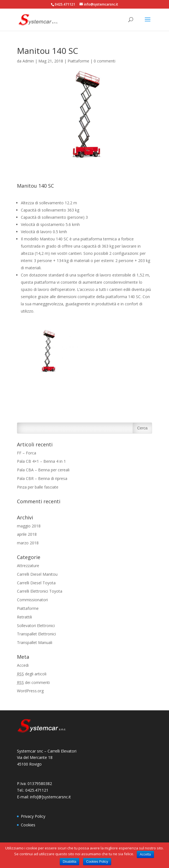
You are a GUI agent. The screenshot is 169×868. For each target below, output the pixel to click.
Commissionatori (32, 600)
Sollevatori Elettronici (36, 626)
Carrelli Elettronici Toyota (40, 591)
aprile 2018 (27, 534)
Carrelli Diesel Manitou (37, 574)
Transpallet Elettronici (36, 634)
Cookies (28, 825)
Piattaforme (78, 61)
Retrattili (24, 617)
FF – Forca (27, 453)
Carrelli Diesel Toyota (36, 583)
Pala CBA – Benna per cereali (43, 470)
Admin (28, 61)
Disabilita (70, 862)
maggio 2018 (29, 526)
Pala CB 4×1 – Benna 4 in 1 (41, 461)
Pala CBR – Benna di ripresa (42, 478)
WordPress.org (30, 691)
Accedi (23, 665)
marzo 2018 (28, 543)
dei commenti (33, 682)
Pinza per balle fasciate (38, 487)
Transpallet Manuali (35, 642)
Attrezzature (28, 566)
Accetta (145, 854)
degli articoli (32, 674)
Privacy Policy (33, 816)
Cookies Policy (97, 862)
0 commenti (105, 61)
